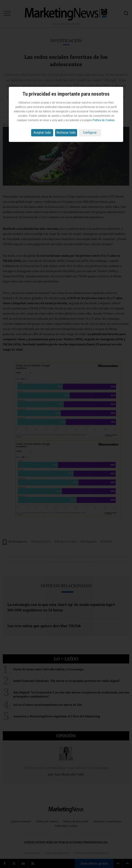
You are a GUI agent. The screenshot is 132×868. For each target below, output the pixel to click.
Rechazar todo (66, 132)
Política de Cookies (104, 120)
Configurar (90, 132)
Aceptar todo (42, 132)
